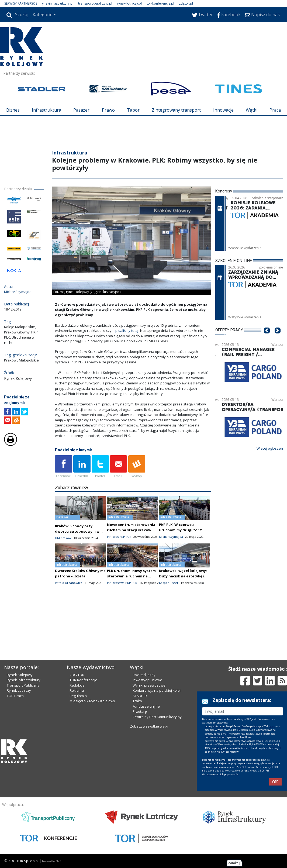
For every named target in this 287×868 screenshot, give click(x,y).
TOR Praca (15, 696)
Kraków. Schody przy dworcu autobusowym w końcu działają (77, 531)
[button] (267, 339)
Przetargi (140, 711)
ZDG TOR (77, 675)
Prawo (108, 110)
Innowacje (223, 110)
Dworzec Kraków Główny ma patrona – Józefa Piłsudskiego (80, 576)
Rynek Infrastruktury (24, 680)
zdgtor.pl (186, 3)
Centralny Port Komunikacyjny (157, 717)
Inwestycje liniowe (147, 680)
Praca (275, 110)
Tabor (133, 110)
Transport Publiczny (23, 685)
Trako (137, 701)
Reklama (77, 690)
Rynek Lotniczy (19, 690)
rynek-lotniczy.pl (129, 3)
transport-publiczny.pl (95, 3)
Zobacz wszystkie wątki (149, 726)
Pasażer (81, 110)
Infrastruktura (46, 110)
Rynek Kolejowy (20, 675)
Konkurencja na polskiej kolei (157, 690)
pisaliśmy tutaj (127, 330)
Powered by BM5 (51, 861)
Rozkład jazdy (144, 675)
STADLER (140, 696)
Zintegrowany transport (176, 110)
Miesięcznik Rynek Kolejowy (92, 701)
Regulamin (78, 696)
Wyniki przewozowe (149, 685)
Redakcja (77, 685)
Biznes (13, 110)
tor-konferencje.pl (160, 3)
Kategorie (43, 15)
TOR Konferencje (83, 680)
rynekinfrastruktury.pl (57, 3)
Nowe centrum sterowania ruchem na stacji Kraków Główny (131, 530)
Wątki (252, 110)
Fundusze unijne (146, 706)
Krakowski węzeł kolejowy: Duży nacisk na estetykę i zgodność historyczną (183, 576)
